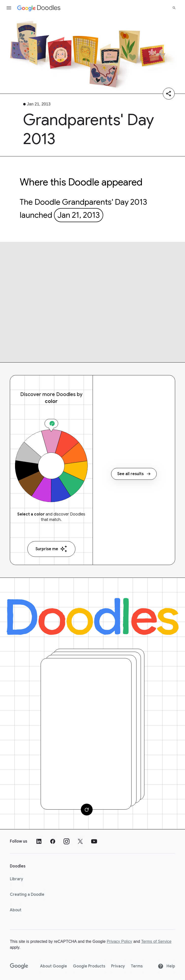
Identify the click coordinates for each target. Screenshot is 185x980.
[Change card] (87, 810)
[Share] (169, 94)
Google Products (89, 966)
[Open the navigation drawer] (9, 8)
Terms (137, 966)
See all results (134, 474)
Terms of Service (156, 941)
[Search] (174, 8)
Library (17, 879)
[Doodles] (93, 616)
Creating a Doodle (27, 895)
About (16, 910)
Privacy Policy (119, 941)
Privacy (118, 966)
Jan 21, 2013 (79, 215)
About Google (54, 966)
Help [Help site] (166, 966)
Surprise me (51, 549)
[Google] (19, 966)
